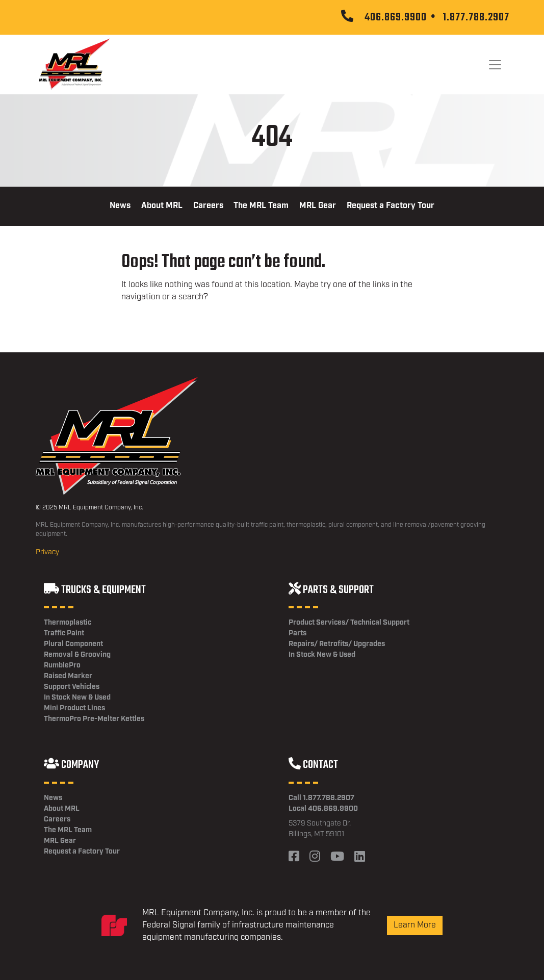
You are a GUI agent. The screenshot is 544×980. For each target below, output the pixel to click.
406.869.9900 (396, 17)
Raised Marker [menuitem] (68, 676)
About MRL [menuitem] (162, 206)
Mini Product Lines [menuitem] (74, 708)
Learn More (415, 925)
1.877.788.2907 (476, 17)
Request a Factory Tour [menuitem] (391, 206)
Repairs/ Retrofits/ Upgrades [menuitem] (337, 644)
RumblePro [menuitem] (62, 665)
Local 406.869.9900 (323, 809)
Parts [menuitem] (297, 633)
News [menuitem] (120, 206)
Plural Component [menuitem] (73, 644)
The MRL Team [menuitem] (261, 206)
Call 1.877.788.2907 (321, 798)
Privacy (47, 552)
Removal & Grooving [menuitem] (77, 655)
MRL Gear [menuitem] (318, 206)
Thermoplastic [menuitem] (68, 623)
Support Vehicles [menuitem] (72, 687)
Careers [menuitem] (208, 206)
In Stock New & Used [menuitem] (77, 698)
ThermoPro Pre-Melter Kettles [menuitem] (94, 719)
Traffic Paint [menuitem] (64, 633)
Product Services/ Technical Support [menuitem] (349, 623)
